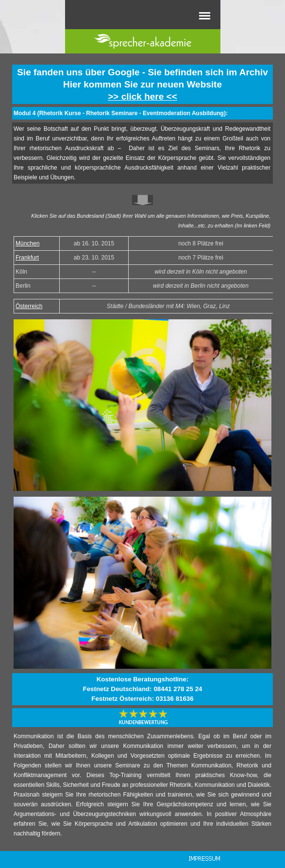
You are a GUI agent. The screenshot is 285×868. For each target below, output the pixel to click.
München (27, 243)
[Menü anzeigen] (205, 16)
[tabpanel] (142, 84)
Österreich (29, 306)
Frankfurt (27, 258)
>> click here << (142, 96)
